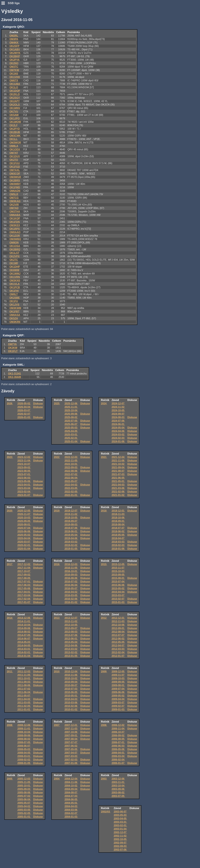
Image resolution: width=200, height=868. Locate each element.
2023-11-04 (24, 461)
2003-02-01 (120, 825)
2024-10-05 (118, 410)
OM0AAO (15, 232)
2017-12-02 (24, 564)
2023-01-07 (24, 495)
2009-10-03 (118, 678)
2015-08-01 (118, 578)
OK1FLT (13, 351)
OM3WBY (15, 184)
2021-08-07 (118, 471)
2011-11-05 (24, 675)
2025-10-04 (71, 410)
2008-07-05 (24, 742)
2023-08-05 (24, 471)
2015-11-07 (118, 568)
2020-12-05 (24, 511)
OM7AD (14, 208)
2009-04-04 (118, 699)
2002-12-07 (120, 832)
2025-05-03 (71, 428)
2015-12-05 (118, 564)
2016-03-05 (71, 595)
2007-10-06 (71, 732)
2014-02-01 (24, 652)
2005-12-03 (24, 779)
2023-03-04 (24, 488)
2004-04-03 (71, 806)
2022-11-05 (71, 461)
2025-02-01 (71, 438)
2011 (10, 672)
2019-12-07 (71, 511)
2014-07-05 (24, 635)
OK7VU (14, 112)
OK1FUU (15, 163)
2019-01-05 (71, 549)
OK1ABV (15, 49)
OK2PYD (15, 129)
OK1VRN (15, 277)
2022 (57, 457)
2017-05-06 (24, 588)
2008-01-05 (24, 763)
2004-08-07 (71, 793)
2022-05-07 (71, 481)
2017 (10, 564)
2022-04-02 (71, 485)
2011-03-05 (24, 703)
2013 (57, 618)
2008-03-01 (24, 756)
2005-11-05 (24, 782)
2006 (104, 725)
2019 (57, 511)
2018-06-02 (118, 531)
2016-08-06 (71, 578)
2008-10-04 (24, 732)
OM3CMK (15, 136)
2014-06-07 (24, 639)
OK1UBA (15, 84)
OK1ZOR (15, 236)
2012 (104, 618)
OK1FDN (15, 222)
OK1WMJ (15, 274)
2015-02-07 (118, 599)
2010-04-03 (71, 699)
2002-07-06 (120, 850)
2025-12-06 (71, 404)
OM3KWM (15, 308)
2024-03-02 (118, 435)
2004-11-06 (71, 782)
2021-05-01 (118, 481)
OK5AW (14, 115)
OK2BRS (15, 180)
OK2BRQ (15, 249)
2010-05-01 (71, 696)
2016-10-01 (71, 571)
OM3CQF (15, 174)
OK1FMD (15, 187)
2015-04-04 (118, 592)
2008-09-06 (24, 735)
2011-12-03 (24, 672)
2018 (104, 511)
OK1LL (13, 139)
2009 (104, 672)
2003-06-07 (120, 812)
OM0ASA (15, 315)
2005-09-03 (24, 789)
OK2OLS (15, 105)
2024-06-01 (118, 424)
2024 (104, 404)
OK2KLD (15, 94)
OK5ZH (14, 318)
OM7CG (14, 198)
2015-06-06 (118, 585)
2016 (57, 564)
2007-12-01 (71, 725)
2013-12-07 (71, 618)
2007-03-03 (71, 756)
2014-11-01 (24, 621)
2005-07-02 (24, 796)
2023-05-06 (24, 481)
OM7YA (12, 344)
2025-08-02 (71, 417)
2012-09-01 (118, 628)
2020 (10, 511)
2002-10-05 (120, 839)
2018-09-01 (118, 521)
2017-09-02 (24, 575)
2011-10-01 (24, 678)
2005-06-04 (24, 799)
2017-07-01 (24, 582)
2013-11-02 (71, 621)
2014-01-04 (24, 656)
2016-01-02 (71, 602)
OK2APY (15, 101)
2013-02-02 (71, 652)
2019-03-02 (71, 542)
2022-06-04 (71, 478)
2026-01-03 (24, 417)
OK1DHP (15, 267)
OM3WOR (15, 143)
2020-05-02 (24, 535)
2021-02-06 (118, 492)
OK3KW (13, 348)
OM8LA (14, 146)
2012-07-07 (118, 635)
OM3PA (14, 39)
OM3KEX (15, 225)
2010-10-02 (71, 678)
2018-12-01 (118, 511)
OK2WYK (15, 53)
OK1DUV (15, 156)
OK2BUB (15, 132)
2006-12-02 (118, 725)
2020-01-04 (24, 549)
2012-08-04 (118, 632)
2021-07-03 (118, 474)
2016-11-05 (71, 568)
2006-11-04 (118, 729)
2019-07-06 (71, 528)
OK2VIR (14, 205)
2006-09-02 (118, 735)
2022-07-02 (71, 474)
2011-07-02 (24, 689)
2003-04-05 (120, 819)
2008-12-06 (24, 725)
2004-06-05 (71, 799)
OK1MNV (15, 108)
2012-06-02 (118, 639)
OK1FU (14, 301)
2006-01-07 (118, 763)
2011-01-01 (24, 709)
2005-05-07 (24, 803)
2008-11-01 (24, 729)
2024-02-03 (118, 438)
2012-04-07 (118, 646)
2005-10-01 (24, 786)
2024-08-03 (118, 417)
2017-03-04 (24, 595)
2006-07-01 (118, 742)
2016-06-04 (71, 585)
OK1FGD (15, 167)
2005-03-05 (24, 810)
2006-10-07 (118, 732)
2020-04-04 (24, 538)
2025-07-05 (71, 421)
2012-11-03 (118, 621)
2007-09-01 (71, 735)
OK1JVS (14, 305)
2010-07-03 (71, 689)
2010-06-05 (71, 692)
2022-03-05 (71, 488)
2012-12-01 (118, 618)
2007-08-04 (71, 739)
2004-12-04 (71, 779)
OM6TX (14, 80)
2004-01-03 (71, 817)
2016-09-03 (71, 575)
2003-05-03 (120, 815)
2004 (57, 779)
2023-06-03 (24, 478)
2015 (104, 564)
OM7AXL (15, 170)
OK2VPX (14, 256)
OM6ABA (15, 215)
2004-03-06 (71, 810)
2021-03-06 (118, 488)
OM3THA (15, 212)
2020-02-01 (24, 545)
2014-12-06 (24, 618)
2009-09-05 (118, 682)
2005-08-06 (24, 793)
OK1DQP (15, 91)
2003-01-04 (120, 829)
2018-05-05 (118, 535)
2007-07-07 (71, 742)
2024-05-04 (118, 428)
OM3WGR (15, 177)
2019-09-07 (71, 521)
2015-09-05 (118, 575)
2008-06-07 (24, 746)
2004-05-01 (71, 803)
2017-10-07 (24, 571)
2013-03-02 (71, 649)
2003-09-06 (118, 789)
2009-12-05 (118, 672)
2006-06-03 (118, 746)
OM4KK (14, 43)
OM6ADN (15, 191)
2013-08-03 (71, 632)
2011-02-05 (24, 706)
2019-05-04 (71, 535)
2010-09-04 (71, 682)
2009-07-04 (118, 689)
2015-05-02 (118, 588)
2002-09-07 (120, 843)
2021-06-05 (118, 478)
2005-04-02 (24, 806)
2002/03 (106, 812)
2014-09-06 (24, 628)
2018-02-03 (118, 545)
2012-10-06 (118, 625)
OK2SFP (14, 46)
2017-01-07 (24, 602)
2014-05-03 (24, 642)
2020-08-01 (24, 525)
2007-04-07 (71, 753)
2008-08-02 (24, 739)
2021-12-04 (118, 457)
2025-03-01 (71, 435)
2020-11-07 (24, 514)
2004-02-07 (71, 813)
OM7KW (14, 70)
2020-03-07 (24, 542)
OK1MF (14, 263)
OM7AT (14, 153)
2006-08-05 (118, 739)
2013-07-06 (71, 635)
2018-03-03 (118, 542)
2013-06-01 (71, 639)
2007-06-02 (71, 746)
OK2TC (14, 260)
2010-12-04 (71, 672)
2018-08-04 (118, 525)
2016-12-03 (71, 564)
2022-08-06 (71, 471)
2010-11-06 (71, 675)
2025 (57, 404)
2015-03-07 (118, 595)
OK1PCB (15, 287)
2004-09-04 (71, 789)
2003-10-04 (118, 786)
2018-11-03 (118, 514)
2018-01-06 (118, 549)
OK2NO (14, 63)
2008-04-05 (24, 753)
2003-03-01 (120, 822)
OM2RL (14, 36)
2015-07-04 (118, 582)
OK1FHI (14, 291)
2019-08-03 (71, 525)
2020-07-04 (24, 528)
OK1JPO (14, 118)
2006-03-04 (118, 756)
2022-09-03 (71, 467)
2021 (104, 457)
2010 (57, 672)
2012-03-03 (118, 649)
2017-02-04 (24, 599)
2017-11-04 (24, 568)
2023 (10, 457)
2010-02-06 (71, 706)
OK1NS (14, 74)
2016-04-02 (71, 592)
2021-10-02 (118, 464)
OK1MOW (15, 122)
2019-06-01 (71, 531)
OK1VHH (15, 77)
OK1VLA (14, 284)
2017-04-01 (24, 592)
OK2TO (14, 160)
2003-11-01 (118, 782)
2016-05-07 (71, 588)
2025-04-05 (71, 431)
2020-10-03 (24, 518)
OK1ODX (15, 149)
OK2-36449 (15, 377)
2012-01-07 (118, 656)
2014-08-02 (24, 632)
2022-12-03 (71, 457)
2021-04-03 (118, 485)
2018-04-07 (118, 538)
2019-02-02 (71, 545)
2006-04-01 (118, 753)
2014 (10, 618)
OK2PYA (14, 60)
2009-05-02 (118, 696)
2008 (10, 725)
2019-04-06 (71, 538)
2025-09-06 (71, 414)
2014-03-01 (24, 649)
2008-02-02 (24, 760)
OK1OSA (15, 246)
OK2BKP (15, 56)
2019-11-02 (71, 514)
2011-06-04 (24, 692)
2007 (57, 725)
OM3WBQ (15, 239)
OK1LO (14, 87)
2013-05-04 (71, 642)
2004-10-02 (71, 786)
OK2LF (13, 125)
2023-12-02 (24, 457)
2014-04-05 (24, 646)
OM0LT (14, 294)
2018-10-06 (118, 518)
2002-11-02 (120, 836)
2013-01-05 (71, 656)
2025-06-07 (71, 424)
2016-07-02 (71, 582)
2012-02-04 (118, 652)
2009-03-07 (118, 703)
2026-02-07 (24, 414)
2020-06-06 (24, 531)
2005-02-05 (24, 813)
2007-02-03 (71, 760)
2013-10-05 (71, 625)
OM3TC (14, 67)
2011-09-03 (24, 682)
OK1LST (14, 253)
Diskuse (38, 404)
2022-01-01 (71, 495)
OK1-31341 (15, 374)
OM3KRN (15, 322)
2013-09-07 (71, 628)
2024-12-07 (118, 404)
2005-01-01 (24, 817)
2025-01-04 (71, 441)
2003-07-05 (118, 796)
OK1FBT (14, 312)
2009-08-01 (118, 685)
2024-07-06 (118, 421)
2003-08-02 (118, 793)
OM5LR (14, 194)
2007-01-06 (71, 763)
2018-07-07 (118, 528)
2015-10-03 (118, 571)
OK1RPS (15, 229)
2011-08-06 (24, 685)
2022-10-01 (71, 464)
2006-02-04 (118, 760)
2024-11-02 (118, 407)
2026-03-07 (24, 410)
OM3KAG (15, 201)
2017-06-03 (24, 585)
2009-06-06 (118, 692)
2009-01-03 (118, 709)
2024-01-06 (118, 441)
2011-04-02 (24, 699)
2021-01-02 (118, 495)
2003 (104, 779)
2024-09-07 (118, 414)
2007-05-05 (71, 749)
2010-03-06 (71, 703)
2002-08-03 (120, 846)
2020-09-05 (24, 521)
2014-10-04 (24, 625)
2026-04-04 (24, 407)
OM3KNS (15, 280)
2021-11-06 (118, 461)
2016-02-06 (71, 599)
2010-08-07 (71, 685)
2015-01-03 (118, 602)
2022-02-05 (71, 492)
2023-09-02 (24, 467)
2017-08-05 (24, 578)
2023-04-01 (24, 485)
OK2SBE (15, 298)
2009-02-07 (118, 706)
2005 (10, 779)
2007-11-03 (71, 729)
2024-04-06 (118, 431)
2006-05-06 (118, 749)
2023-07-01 (24, 474)
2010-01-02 (71, 709)
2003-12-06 (118, 779)
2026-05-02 (24, 404)
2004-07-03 (71, 796)
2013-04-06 (71, 646)
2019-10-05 (71, 518)
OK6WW (14, 270)
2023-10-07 (24, 464)
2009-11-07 (118, 675)
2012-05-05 (118, 642)
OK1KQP (15, 218)
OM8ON (14, 243)
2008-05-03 (24, 749)
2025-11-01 (71, 407)
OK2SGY (15, 98)
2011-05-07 (24, 696)
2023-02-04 (24, 492)
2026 (10, 404)
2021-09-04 (118, 467)
